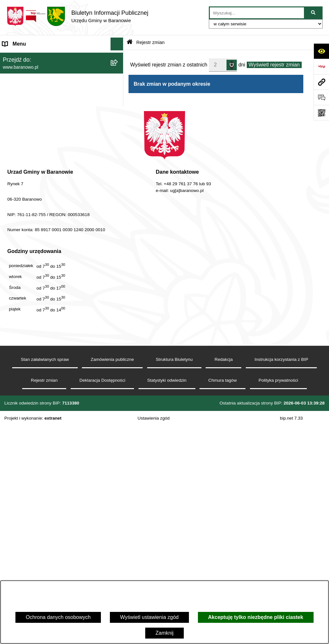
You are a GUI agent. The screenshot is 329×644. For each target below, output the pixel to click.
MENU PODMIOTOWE (29, 57)
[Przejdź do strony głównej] (77, 16)
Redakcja (224, 577)
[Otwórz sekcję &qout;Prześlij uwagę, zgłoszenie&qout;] (321, 97)
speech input (232, 64)
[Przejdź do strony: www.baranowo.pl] (321, 82)
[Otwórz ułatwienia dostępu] (321, 51)
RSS (8, 269)
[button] (118, 57)
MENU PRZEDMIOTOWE (32, 217)
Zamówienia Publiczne (28, 281)
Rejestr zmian (150, 42)
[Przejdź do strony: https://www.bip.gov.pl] (321, 66)
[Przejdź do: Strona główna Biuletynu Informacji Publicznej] (130, 43)
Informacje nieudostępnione (34, 230)
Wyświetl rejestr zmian (274, 65)
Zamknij (164, 633)
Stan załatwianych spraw (45, 577)
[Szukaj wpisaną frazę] (314, 13)
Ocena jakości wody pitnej (32, 256)
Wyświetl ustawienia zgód (149, 617)
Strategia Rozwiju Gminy (31, 243)
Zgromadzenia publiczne (31, 294)
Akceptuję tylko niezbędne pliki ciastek (256, 617)
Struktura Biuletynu (174, 577)
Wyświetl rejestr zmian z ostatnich (169, 65)
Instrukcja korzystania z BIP (281, 577)
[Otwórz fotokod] (321, 113)
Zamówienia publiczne (112, 577)
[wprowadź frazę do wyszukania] (257, 13)
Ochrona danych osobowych (58, 617)
